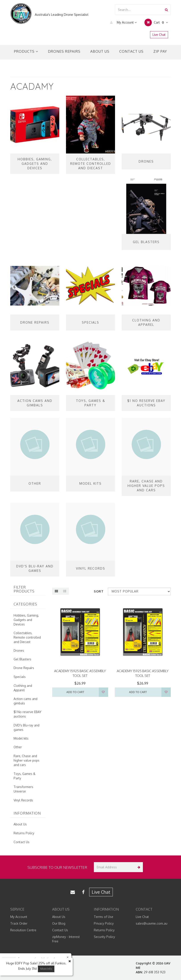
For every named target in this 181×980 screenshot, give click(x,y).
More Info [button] (46, 969)
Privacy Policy (104, 923)
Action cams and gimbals (26, 701)
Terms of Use (104, 917)
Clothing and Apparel (23, 688)
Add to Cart (75, 692)
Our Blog (59, 923)
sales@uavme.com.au (152, 923)
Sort (99, 591)
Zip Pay (160, 51)
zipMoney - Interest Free (66, 939)
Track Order (19, 923)
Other (18, 747)
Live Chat (159, 35)
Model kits (21, 738)
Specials (20, 677)
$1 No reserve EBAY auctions (28, 714)
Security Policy (104, 937)
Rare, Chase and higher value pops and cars (27, 760)
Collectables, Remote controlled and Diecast (27, 637)
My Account (122, 22)
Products (26, 51)
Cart (156, 22)
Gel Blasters (22, 659)
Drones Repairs (64, 51)
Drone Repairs (24, 668)
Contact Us (131, 51)
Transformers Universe (23, 789)
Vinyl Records (23, 800)
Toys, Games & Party (25, 776)
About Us (100, 51)
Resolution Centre (23, 930)
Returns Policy (24, 833)
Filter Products (24, 589)
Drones (19, 650)
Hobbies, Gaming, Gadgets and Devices (26, 620)
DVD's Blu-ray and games (27, 727)
